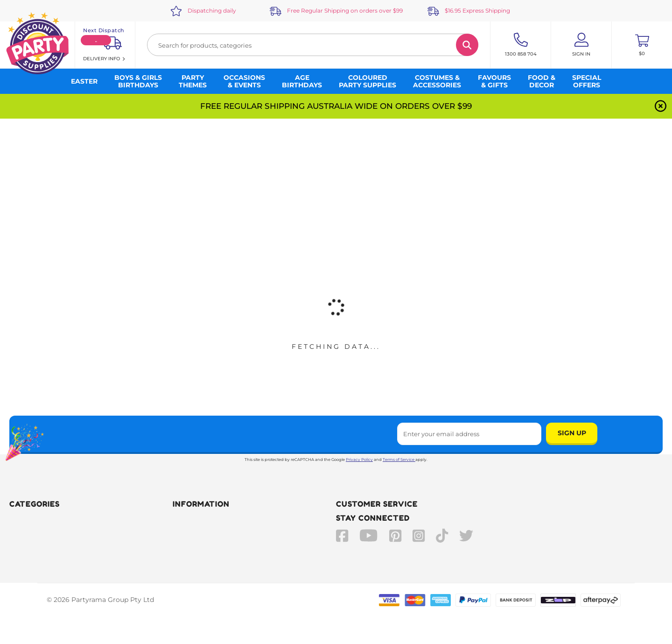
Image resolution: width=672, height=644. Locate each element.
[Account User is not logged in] (581, 45)
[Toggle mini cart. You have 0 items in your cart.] (642, 45)
